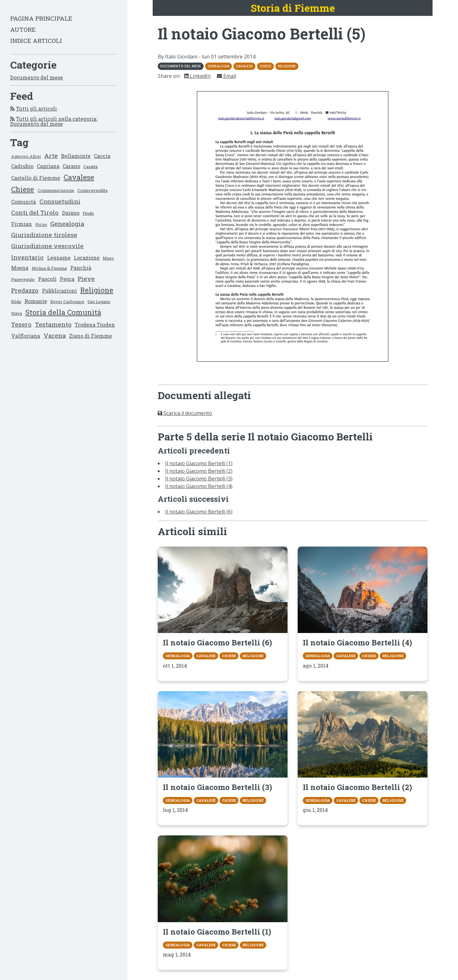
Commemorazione (56, 190)
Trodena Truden (95, 325)
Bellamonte (76, 156)
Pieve (86, 279)
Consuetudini (60, 201)
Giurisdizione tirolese (44, 235)
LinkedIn (197, 76)
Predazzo (25, 290)
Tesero (21, 324)
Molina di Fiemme (49, 268)
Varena (55, 335)
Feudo (88, 213)
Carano (71, 166)
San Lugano (99, 302)
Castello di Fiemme (36, 178)
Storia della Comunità (63, 312)
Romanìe (36, 301)
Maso (108, 258)
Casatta (90, 167)
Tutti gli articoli (36, 109)
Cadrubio (22, 166)
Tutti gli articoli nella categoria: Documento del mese (54, 121)
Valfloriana (26, 336)
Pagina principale (41, 18)
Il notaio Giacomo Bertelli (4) (199, 486)
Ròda (16, 302)
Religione (97, 290)
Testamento (53, 324)
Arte (51, 156)
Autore (23, 29)
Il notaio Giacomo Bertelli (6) (199, 512)
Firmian (21, 224)
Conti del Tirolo (35, 212)
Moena (20, 268)
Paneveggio (23, 279)
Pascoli (47, 279)
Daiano (71, 213)
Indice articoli (36, 41)
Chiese (23, 189)
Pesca (67, 279)
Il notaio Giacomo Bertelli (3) (199, 479)
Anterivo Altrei (26, 156)
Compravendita (92, 190)
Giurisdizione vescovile (47, 246)
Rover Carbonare (67, 302)
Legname (59, 258)
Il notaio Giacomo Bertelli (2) (199, 471)
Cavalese (79, 177)
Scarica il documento (185, 413)
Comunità (24, 202)
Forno (41, 224)
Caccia (102, 156)
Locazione (87, 258)
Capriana (48, 166)
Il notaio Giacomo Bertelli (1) (199, 463)
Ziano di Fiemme (90, 336)
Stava (17, 313)
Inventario (27, 257)
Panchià (81, 268)
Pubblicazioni (59, 291)
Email (226, 76)
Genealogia (67, 224)
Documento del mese (37, 77)
